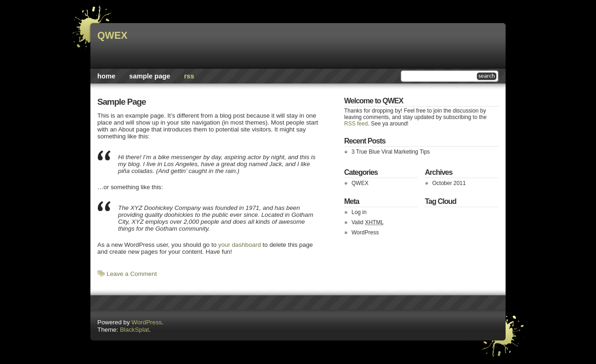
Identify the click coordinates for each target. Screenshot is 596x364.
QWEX (112, 36)
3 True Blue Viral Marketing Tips (391, 152)
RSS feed (356, 124)
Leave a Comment (132, 274)
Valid (368, 222)
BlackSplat (134, 330)
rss (189, 76)
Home (106, 76)
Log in (359, 212)
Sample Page (150, 76)
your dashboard (240, 245)
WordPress (365, 233)
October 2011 (449, 183)
